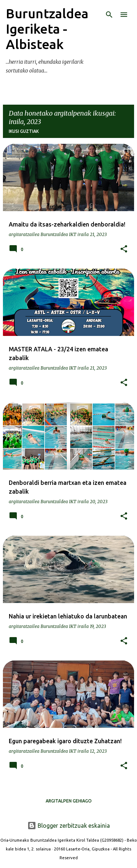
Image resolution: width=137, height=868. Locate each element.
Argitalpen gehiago (69, 801)
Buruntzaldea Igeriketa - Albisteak (47, 29)
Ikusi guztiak (24, 131)
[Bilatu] (109, 15)
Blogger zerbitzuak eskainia (69, 826)
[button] (124, 249)
